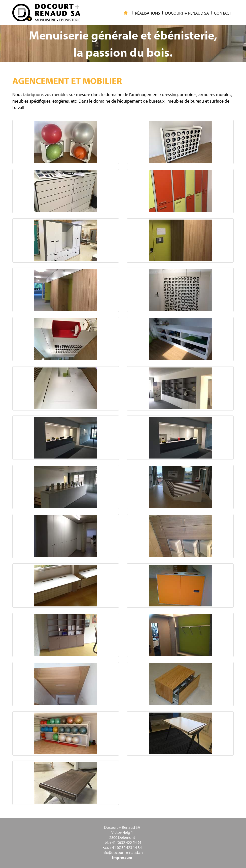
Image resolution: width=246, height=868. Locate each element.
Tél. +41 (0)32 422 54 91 (122, 842)
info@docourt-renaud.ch (122, 852)
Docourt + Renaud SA (122, 827)
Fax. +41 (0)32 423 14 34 (122, 847)
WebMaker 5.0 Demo (46, 13)
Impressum (122, 857)
